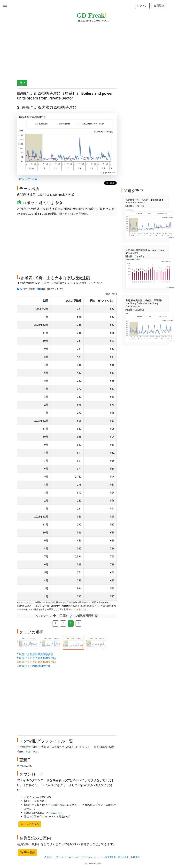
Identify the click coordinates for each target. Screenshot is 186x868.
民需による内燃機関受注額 (35, 666)
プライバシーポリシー (92, 857)
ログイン (142, 6)
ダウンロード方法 (28, 179)
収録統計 (49, 857)
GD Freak (92, 15)
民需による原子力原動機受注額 (38, 658)
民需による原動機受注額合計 (36, 654)
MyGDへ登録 (27, 852)
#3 (21, 83)
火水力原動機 (27, 289)
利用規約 (135, 857)
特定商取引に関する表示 (117, 857)
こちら (27, 752)
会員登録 (159, 6)
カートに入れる (30, 824)
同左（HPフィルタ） (52, 289)
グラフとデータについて (67, 857)
